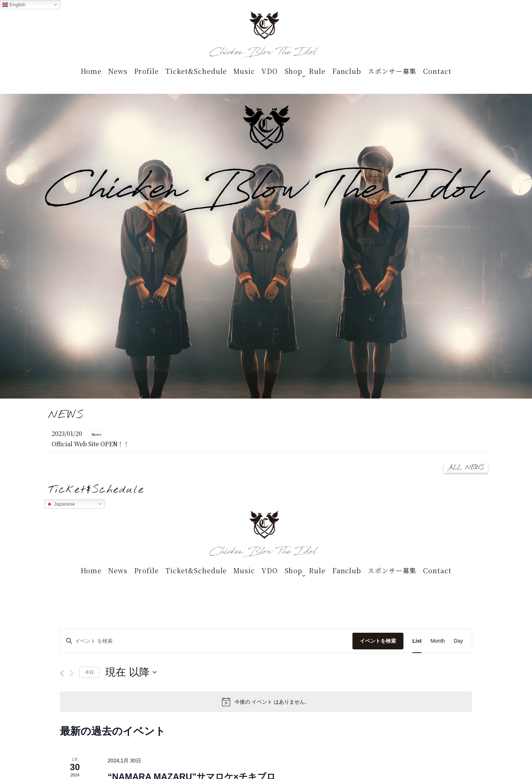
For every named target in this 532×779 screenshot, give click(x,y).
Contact (437, 71)
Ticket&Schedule (196, 71)
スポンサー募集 (392, 71)
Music (244, 71)
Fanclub (347, 71)
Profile (146, 71)
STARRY (235, 730)
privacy (287, 730)
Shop (294, 71)
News (118, 71)
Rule (317, 71)
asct (303, 730)
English (14, 5)
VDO (270, 71)
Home (91, 71)
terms (270, 730)
